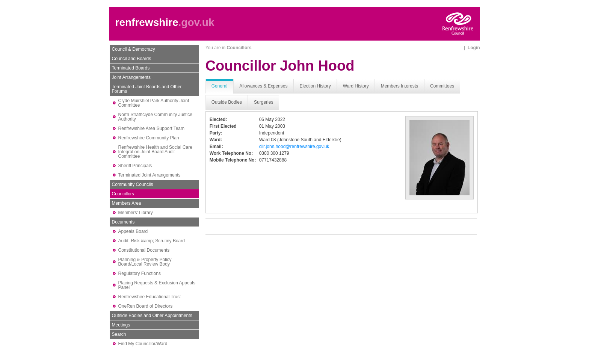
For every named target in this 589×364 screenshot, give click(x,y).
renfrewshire (147, 22)
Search (119, 334)
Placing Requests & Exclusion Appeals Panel (157, 285)
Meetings (121, 325)
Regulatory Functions (140, 273)
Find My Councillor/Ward (143, 344)
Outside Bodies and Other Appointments (152, 316)
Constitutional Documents (144, 250)
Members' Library (136, 213)
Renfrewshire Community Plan (149, 138)
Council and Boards (132, 59)
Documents (123, 222)
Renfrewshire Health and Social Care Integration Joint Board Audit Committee (155, 152)
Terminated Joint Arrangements (150, 175)
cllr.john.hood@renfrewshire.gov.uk (294, 147)
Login (474, 48)
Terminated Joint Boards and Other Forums (147, 89)
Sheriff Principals (135, 166)
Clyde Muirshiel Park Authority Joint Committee (154, 103)
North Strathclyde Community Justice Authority (155, 117)
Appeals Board (133, 231)
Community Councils (133, 184)
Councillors (123, 194)
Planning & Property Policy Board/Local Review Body (145, 262)
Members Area (127, 203)
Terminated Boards (131, 68)
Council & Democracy (134, 49)
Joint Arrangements (131, 77)
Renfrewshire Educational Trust (150, 297)
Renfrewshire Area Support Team (152, 128)
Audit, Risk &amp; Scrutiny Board (152, 241)
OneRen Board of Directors (146, 306)
